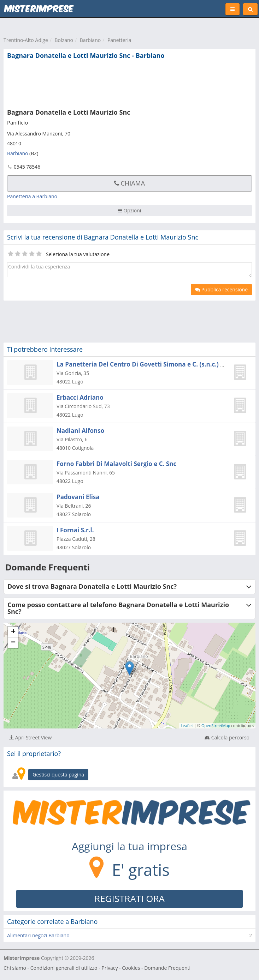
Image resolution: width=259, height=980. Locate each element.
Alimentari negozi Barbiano (38, 935)
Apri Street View (31, 737)
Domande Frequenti (167, 968)
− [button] (13, 643)
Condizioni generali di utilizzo (64, 968)
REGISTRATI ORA (129, 899)
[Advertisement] (108, 84)
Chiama (129, 183)
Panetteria (119, 40)
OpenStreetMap (216, 725)
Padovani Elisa (78, 497)
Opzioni (130, 210)
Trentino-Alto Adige (26, 40)
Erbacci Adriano (80, 397)
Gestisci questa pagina (58, 775)
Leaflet (187, 725)
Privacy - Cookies (121, 968)
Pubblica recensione (221, 289)
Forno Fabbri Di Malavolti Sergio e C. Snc (116, 464)
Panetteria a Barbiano (32, 196)
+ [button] (13, 632)
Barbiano (90, 40)
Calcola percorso (227, 737)
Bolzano (64, 40)
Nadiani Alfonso (80, 431)
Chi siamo (15, 968)
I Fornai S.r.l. (75, 530)
